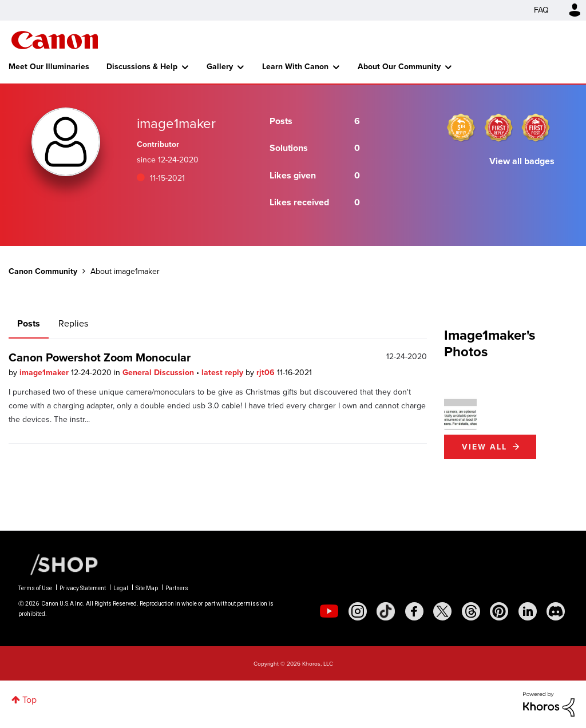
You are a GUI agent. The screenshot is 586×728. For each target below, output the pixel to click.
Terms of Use (35, 588)
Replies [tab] (73, 323)
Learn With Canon (295, 67)
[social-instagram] (358, 611)
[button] (460, 414)
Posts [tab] (29, 323)
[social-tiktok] (386, 611)
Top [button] (29, 700)
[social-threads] (471, 611)
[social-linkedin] (528, 611)
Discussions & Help (142, 67)
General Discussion (159, 373)
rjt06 (267, 373)
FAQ (541, 10)
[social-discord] (556, 611)
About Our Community (399, 67)
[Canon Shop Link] (58, 564)
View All (484, 447)
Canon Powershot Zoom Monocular (100, 357)
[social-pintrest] (499, 611)
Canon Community (55, 40)
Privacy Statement (83, 588)
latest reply (223, 373)
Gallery (220, 67)
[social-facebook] (414, 611)
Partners (177, 588)
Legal (121, 588)
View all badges (522, 161)
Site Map (147, 588)
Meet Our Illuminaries (49, 67)
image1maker (45, 373)
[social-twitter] (442, 611)
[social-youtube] (329, 611)
